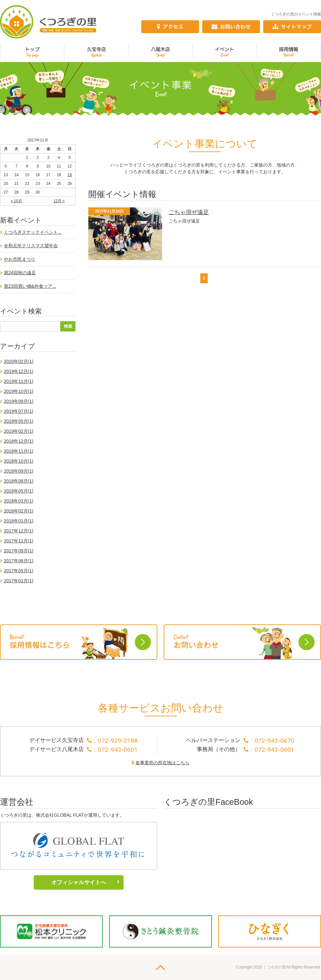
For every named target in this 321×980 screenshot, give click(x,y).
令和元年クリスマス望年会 (31, 246)
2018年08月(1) (19, 481)
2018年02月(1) (19, 511)
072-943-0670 (274, 741)
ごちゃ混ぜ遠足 (189, 212)
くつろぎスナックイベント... (33, 232)
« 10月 (16, 201)
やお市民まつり (20, 259)
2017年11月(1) (19, 541)
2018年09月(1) (19, 471)
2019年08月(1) (19, 401)
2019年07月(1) (19, 411)
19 (69, 175)
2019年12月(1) (19, 371)
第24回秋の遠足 (20, 273)
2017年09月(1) (19, 551)
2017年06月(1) (19, 561)
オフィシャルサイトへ (79, 882)
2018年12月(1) (19, 441)
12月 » (59, 201)
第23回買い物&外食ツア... (30, 286)
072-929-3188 (118, 741)
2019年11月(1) (19, 381)
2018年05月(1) (19, 491)
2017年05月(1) (19, 571)
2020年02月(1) (19, 361)
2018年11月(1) (19, 451)
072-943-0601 (118, 750)
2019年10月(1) (19, 391)
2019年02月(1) (19, 431)
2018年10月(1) (19, 461)
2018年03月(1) (19, 501)
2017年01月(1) (19, 581)
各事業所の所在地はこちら (162, 763)
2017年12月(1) (19, 531)
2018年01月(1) (19, 521)
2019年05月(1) (19, 421)
